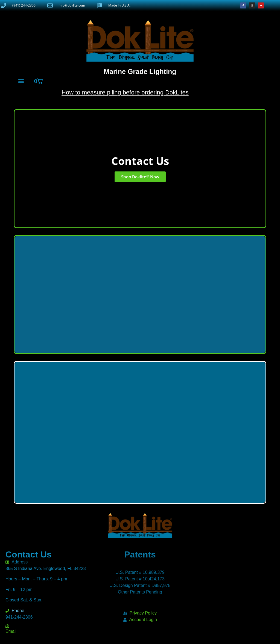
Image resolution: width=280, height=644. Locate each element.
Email (11, 631)
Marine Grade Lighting (140, 72)
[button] (21, 81)
